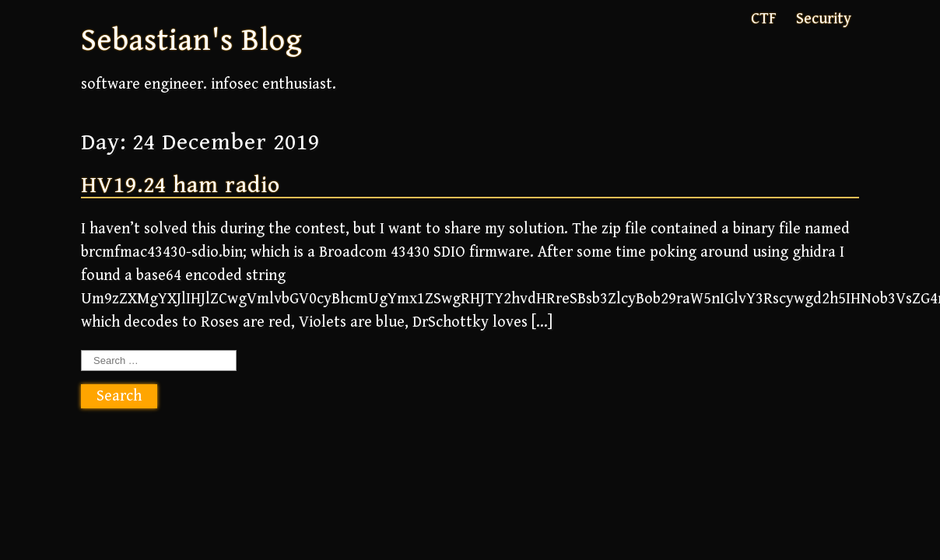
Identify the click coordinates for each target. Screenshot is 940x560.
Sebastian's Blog (192, 40)
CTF (764, 19)
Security (824, 19)
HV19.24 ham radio (181, 185)
